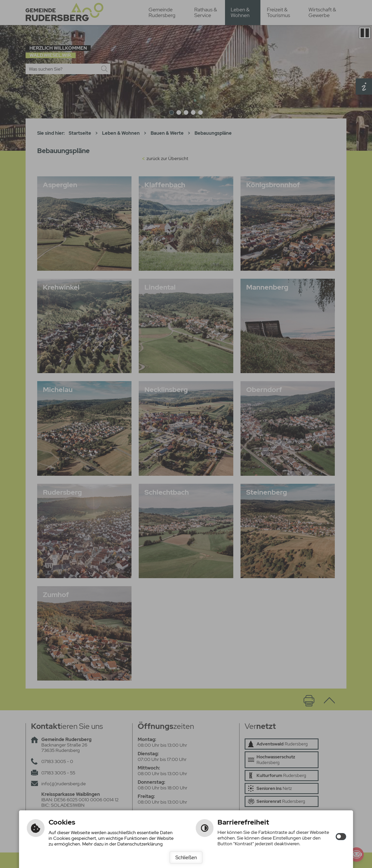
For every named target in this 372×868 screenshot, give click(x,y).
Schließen (186, 857)
